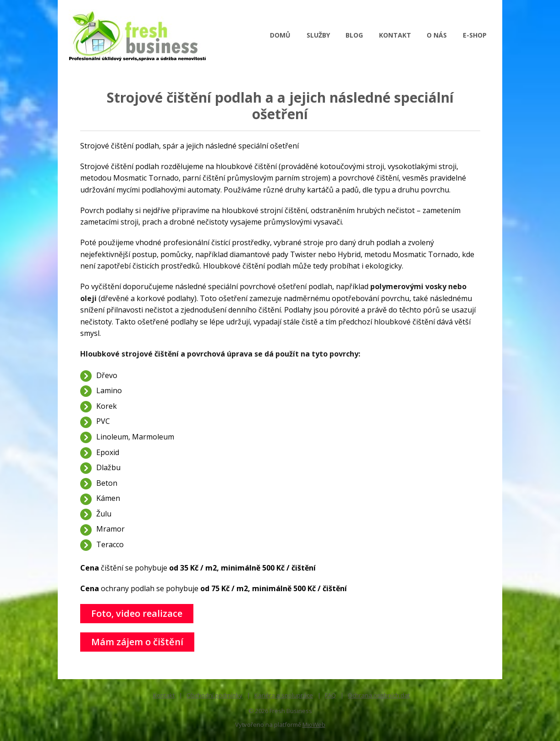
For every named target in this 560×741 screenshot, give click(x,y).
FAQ (330, 695)
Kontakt (164, 695)
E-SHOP (475, 35)
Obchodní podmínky (214, 695)
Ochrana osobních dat (379, 695)
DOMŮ (280, 35)
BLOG (354, 35)
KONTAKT (395, 35)
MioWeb (314, 725)
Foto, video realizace (137, 613)
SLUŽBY (318, 35)
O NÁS (437, 35)
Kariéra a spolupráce (284, 695)
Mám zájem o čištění (137, 642)
